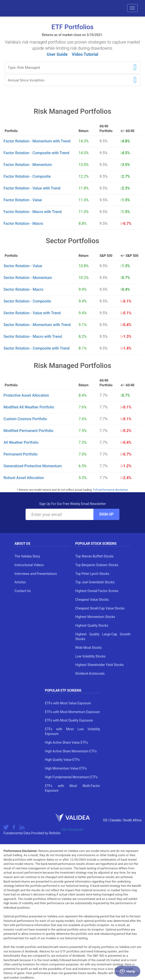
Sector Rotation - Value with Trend (32, 313)
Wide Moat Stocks (89, 648)
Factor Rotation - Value (23, 200)
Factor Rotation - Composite (27, 176)
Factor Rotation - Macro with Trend (33, 212)
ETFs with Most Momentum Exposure (72, 712)
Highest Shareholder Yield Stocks (99, 665)
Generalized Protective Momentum (33, 466)
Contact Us (23, 591)
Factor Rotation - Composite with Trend (36, 153)
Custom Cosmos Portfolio (25, 419)
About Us (22, 544)
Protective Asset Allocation (26, 395)
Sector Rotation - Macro (23, 289)
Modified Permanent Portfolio (28, 431)
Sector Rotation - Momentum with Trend (37, 325)
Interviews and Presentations (36, 574)
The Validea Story (27, 556)
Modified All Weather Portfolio (29, 407)
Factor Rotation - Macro (23, 224)
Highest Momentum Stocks (95, 617)
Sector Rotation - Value (23, 266)
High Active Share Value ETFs (66, 742)
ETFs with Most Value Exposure (68, 703)
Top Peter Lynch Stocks (92, 574)
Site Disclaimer (72, 830)
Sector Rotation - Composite (27, 301)
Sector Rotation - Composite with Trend (36, 348)
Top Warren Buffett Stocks (94, 556)
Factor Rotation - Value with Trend (32, 188)
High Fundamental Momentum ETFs (71, 777)
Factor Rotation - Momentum (28, 165)
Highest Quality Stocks (92, 625)
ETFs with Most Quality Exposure (69, 720)
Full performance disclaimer (111, 490)
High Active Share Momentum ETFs (71, 751)
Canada (116, 820)
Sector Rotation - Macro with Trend (33, 337)
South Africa (132, 820)
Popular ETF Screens (63, 690)
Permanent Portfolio (21, 454)
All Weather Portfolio (21, 442)
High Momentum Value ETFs (66, 768)
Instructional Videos (29, 565)
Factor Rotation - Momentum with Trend (37, 141)
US (105, 820)
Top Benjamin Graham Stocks (97, 565)
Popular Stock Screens (96, 544)
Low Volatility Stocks (90, 656)
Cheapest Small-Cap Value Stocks (100, 608)
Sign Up (106, 514)
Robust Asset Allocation (24, 478)
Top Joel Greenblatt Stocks (95, 582)
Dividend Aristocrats (90, 673)
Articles (20, 582)
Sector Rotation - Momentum (28, 278)
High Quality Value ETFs (62, 760)
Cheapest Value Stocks (92, 600)
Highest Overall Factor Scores (97, 591)
